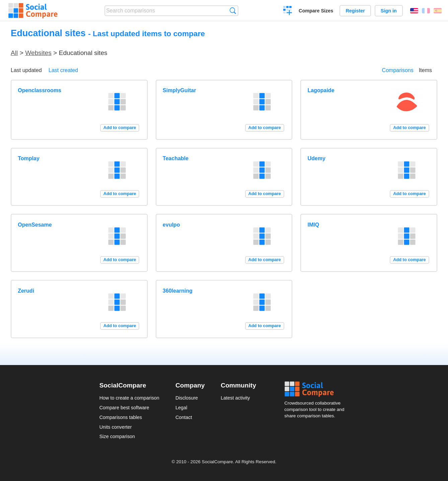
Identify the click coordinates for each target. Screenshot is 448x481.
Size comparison (117, 436)
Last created (63, 70)
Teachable (176, 158)
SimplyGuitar (179, 90)
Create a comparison (288, 11)
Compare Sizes (316, 11)
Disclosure (187, 398)
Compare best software (124, 408)
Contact (184, 417)
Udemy (317, 158)
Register (355, 11)
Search (233, 11)
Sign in (389, 11)
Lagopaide (321, 90)
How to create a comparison (129, 398)
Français (426, 11)
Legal (181, 408)
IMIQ (314, 225)
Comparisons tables (121, 417)
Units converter (116, 427)
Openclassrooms (40, 90)
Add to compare (120, 128)
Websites (38, 53)
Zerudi (26, 291)
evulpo (171, 225)
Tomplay (29, 158)
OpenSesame (35, 225)
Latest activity (235, 398)
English (414, 11)
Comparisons (398, 70)
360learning (178, 291)
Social (316, 389)
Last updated (26, 70)
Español (438, 11)
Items (425, 70)
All (14, 53)
